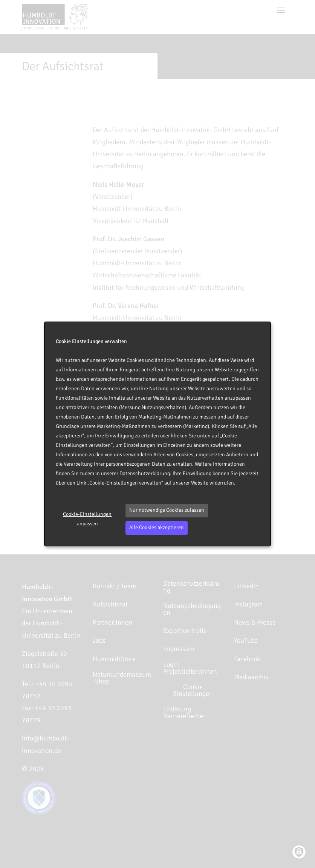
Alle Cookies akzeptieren (157, 527)
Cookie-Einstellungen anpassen (87, 519)
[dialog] (157, 434)
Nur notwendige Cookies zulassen (167, 510)
